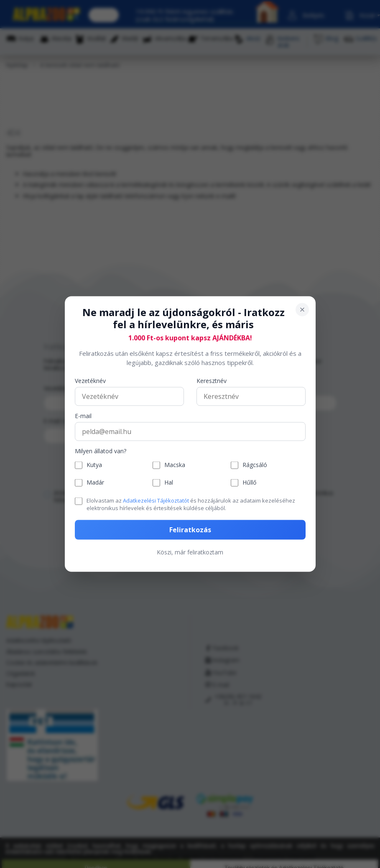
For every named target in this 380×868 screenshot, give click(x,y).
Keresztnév (212, 381)
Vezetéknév (90, 381)
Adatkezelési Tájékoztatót (156, 500)
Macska (175, 465)
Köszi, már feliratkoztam (190, 552)
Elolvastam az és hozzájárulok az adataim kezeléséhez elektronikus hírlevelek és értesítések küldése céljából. (191, 504)
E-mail (83, 416)
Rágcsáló (255, 465)
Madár (95, 483)
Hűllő (249, 483)
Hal (169, 483)
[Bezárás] (302, 310)
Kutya (94, 465)
